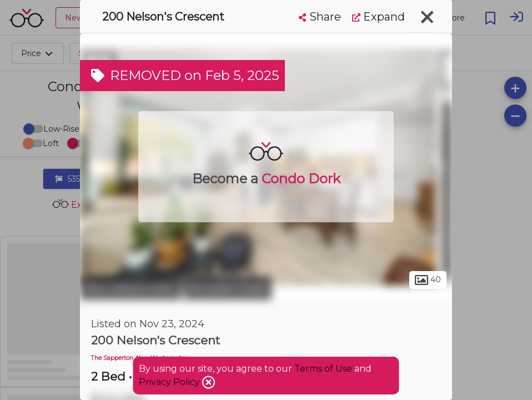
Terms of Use (323, 369)
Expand (378, 17)
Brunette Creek (228, 288)
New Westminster (131, 288)
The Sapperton (112, 358)
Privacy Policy (170, 382)
